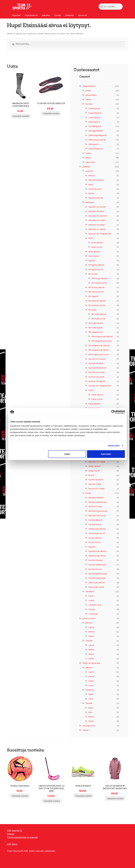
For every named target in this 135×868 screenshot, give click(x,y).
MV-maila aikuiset (99, 314)
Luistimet (89, 171)
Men (90, 712)
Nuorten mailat (95, 484)
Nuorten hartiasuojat (97, 565)
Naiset (91, 636)
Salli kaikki (106, 454)
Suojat (88, 493)
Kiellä (67, 454)
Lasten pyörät (94, 117)
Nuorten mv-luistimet (97, 368)
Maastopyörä (94, 122)
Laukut (91, 600)
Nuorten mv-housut (97, 359)
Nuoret (91, 193)
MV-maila (92, 310)
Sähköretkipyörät (96, 149)
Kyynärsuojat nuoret (97, 556)
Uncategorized (89, 726)
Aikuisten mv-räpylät (97, 229)
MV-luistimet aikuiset (97, 301)
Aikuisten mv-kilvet (96, 211)
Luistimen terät (95, 189)
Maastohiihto (91, 95)
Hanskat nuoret (95, 524)
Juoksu (88, 91)
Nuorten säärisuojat (97, 578)
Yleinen (85, 730)
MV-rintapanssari (96, 332)
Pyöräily (58, 15)
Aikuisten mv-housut (97, 207)
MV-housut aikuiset (100, 278)
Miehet (91, 632)
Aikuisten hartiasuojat (98, 502)
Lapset (91, 627)
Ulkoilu (88, 158)
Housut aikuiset (95, 538)
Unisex (91, 659)
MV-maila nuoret (98, 319)
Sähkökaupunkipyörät (97, 135)
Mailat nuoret (94, 471)
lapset (91, 184)
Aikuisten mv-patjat (97, 225)
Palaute (11, 834)
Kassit (91, 596)
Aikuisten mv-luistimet (98, 216)
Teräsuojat (93, 614)
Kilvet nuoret (97, 247)
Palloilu (88, 99)
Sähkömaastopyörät (97, 140)
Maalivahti (90, 202)
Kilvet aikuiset (97, 243)
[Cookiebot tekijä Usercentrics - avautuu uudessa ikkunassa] (113, 412)
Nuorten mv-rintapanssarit (100, 386)
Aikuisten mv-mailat (97, 220)
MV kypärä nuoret (96, 269)
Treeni (88, 153)
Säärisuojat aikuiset (97, 582)
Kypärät (92, 261)
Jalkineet (89, 623)
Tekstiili (91, 609)
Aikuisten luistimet (96, 180)
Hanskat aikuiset (95, 520)
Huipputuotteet (31, 15)
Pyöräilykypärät (95, 126)
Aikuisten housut (95, 506)
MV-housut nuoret (99, 283)
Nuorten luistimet (96, 198)
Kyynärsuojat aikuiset (97, 551)
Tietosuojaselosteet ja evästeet (22, 837)
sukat (91, 699)
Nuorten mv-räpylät (97, 381)
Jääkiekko (46, 15)
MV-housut (93, 274)
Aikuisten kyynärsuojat (98, 511)
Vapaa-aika (90, 162)
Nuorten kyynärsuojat (98, 574)
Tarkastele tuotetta (21, 116)
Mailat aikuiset (94, 466)
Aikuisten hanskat (96, 498)
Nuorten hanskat (96, 560)
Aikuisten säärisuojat (97, 515)
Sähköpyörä (93, 144)
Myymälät (16, 15)
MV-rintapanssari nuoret (102, 341)
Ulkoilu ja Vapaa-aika (91, 663)
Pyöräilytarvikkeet (96, 131)
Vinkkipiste (70, 15)
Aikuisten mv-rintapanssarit (100, 234)
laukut (91, 694)
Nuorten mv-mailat (96, 372)
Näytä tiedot (114, 446)
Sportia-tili (82, 15)
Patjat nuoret (97, 399)
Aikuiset (92, 175)
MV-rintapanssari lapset (98, 350)
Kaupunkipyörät (95, 113)
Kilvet (91, 238)
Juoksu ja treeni (89, 618)
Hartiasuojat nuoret (97, 533)
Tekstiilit (89, 641)
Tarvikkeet (90, 591)
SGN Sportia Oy (15, 830)
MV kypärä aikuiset (96, 265)
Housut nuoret (95, 542)
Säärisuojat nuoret (96, 587)
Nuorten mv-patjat (96, 377)
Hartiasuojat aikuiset (97, 529)
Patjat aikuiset (97, 395)
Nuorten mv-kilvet (96, 363)
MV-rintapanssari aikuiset (102, 336)
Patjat (91, 390)
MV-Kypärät (93, 296)
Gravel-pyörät (94, 108)
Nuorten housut (95, 569)
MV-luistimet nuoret (97, 305)
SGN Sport (12, 844)
